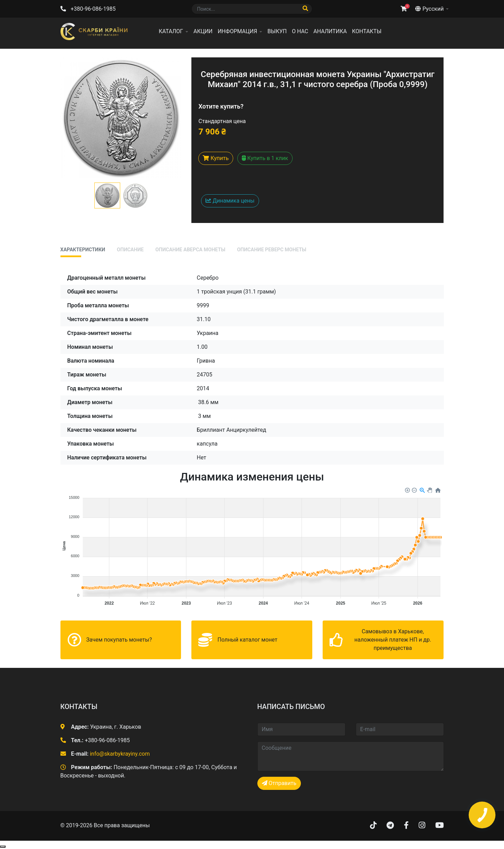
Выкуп (277, 31)
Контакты (367, 31)
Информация (237, 31)
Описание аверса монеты (190, 250)
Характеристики (83, 250)
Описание (130, 250)
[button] (107, 195)
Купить (216, 158)
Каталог (171, 31)
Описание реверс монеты (272, 250)
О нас (300, 31)
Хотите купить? (221, 106)
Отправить (279, 783)
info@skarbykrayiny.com (120, 754)
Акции (203, 31)
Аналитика (330, 31)
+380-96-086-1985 (93, 9)
